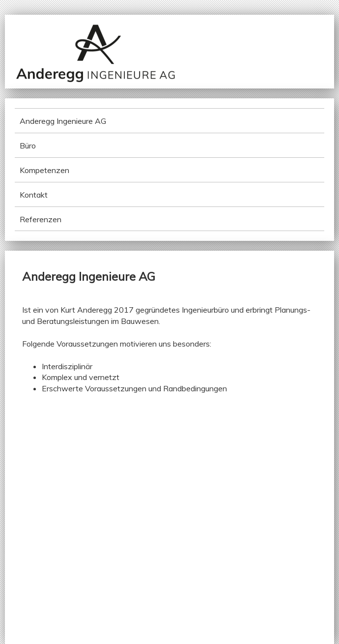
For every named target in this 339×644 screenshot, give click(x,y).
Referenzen (41, 219)
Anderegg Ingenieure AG (63, 121)
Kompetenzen (44, 170)
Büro (28, 146)
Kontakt (34, 195)
